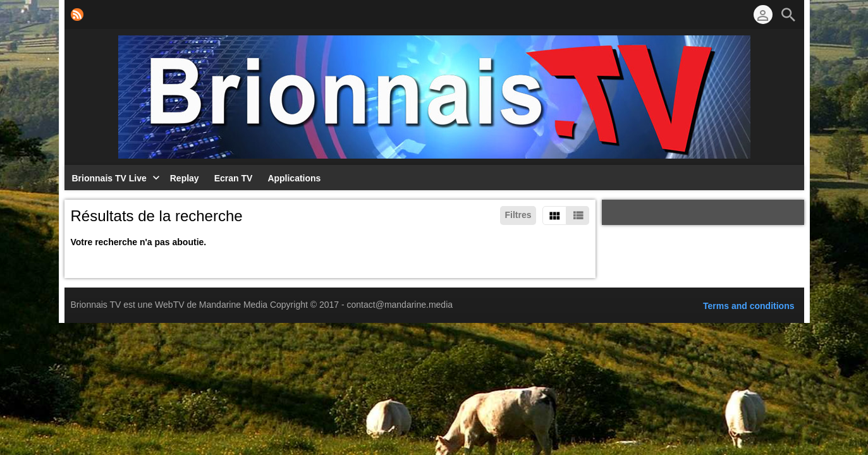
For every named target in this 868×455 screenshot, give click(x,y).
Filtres (518, 215)
